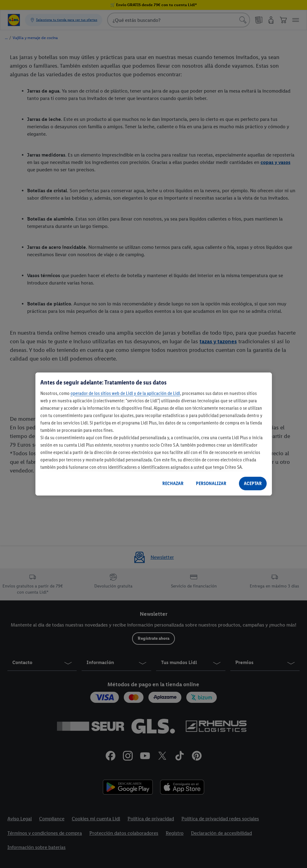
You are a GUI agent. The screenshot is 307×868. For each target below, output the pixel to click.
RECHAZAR (173, 483)
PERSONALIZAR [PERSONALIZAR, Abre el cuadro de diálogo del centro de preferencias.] (211, 483)
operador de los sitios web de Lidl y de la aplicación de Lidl (125, 393)
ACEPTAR (253, 483)
